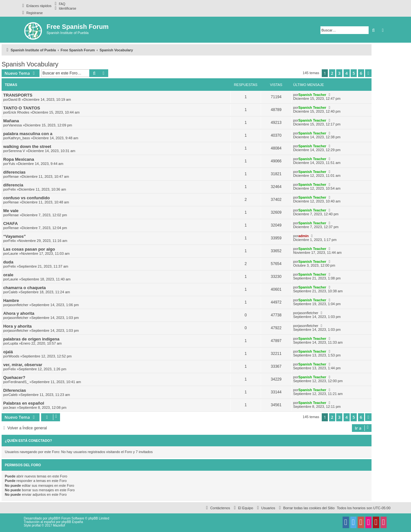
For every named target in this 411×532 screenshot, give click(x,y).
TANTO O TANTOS (22, 108)
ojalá (8, 352)
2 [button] (332, 73)
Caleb (13, 292)
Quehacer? (14, 378)
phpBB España (72, 522)
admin (303, 236)
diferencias (14, 172)
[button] (368, 73)
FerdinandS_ (18, 382)
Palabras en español (24, 403)
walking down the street (27, 146)
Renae (13, 176)
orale (8, 275)
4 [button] (347, 73)
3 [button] (339, 73)
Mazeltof (59, 525)
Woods (14, 356)
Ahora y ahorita (19, 313)
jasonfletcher (18, 305)
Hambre (11, 300)
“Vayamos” (14, 236)
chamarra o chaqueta (25, 288)
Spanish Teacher (312, 95)
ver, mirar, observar (23, 365)
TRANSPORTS (18, 95)
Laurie (13, 253)
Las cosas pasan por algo (29, 249)
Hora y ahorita (17, 326)
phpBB (53, 518)
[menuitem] (59, 4)
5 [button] (354, 73)
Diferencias (15, 390)
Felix (12, 189)
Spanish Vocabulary (30, 64)
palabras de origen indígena (31, 339)
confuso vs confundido (26, 198)
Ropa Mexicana (19, 159)
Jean (12, 408)
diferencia (13, 185)
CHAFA (10, 223)
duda (8, 262)
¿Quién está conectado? (28, 441)
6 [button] (361, 73)
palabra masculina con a (28, 134)
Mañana (11, 121)
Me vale (11, 211)
